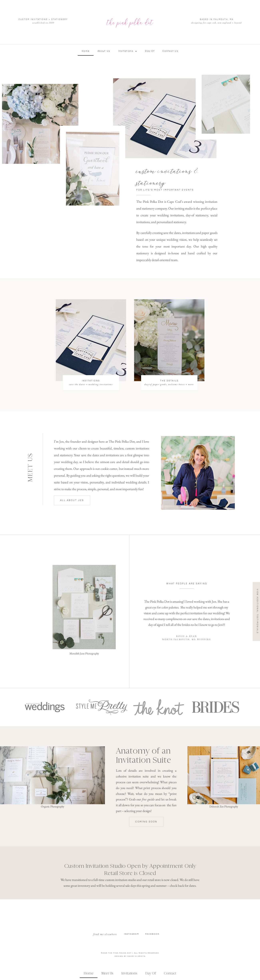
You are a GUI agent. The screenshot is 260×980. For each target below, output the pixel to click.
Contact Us (170, 51)
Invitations (128, 51)
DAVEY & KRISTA (136, 956)
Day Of (150, 51)
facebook (152, 934)
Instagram (131, 934)
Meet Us (107, 973)
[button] (146, 822)
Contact (170, 973)
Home (86, 51)
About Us (104, 51)
